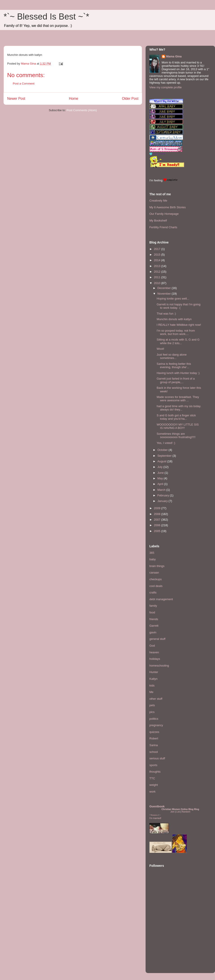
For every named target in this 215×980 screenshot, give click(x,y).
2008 (158, 514)
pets (152, 705)
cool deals (156, 586)
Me (151, 692)
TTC (152, 778)
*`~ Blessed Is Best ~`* (46, 17)
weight (154, 785)
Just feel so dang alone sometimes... (172, 356)
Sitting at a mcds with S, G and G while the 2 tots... (178, 341)
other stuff (156, 699)
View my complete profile (166, 87)
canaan (154, 573)
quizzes (154, 732)
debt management (161, 599)
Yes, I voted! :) (166, 443)
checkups (156, 579)
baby (153, 559)
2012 (158, 272)
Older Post (130, 99)
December (165, 288)
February (164, 495)
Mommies (154, 815)
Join (172, 812)
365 (152, 553)
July (160, 467)
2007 (158, 520)
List (178, 812)
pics (152, 712)
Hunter (154, 672)
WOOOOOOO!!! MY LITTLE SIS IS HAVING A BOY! (178, 426)
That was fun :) (166, 314)
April (161, 484)
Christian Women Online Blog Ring (180, 809)
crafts (153, 592)
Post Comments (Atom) (82, 110)
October (163, 450)
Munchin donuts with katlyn (174, 319)
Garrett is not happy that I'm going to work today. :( (178, 306)
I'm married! (155, 818)
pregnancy (156, 725)
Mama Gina (174, 56)
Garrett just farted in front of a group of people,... (176, 380)
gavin (153, 632)
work (152, 792)
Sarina (154, 745)
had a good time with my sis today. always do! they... (179, 408)
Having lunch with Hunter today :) (178, 373)
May (161, 478)
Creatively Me (158, 201)
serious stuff (157, 758)
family (153, 606)
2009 (158, 508)
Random (186, 812)
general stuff (157, 639)
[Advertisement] (163, 942)
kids (152, 686)
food (152, 612)
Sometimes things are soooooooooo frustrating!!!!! (176, 436)
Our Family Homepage (164, 214)
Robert (154, 738)
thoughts (155, 772)
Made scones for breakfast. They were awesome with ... (178, 399)
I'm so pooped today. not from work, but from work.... (176, 332)
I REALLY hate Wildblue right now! (179, 325)
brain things (157, 566)
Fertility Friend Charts (163, 227)
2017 (158, 249)
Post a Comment (24, 84)
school (154, 752)
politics (154, 719)
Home (74, 99)
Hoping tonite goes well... (173, 299)
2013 (158, 266)
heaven (154, 652)
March (162, 490)
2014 (158, 260)
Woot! (160, 349)
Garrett (154, 626)
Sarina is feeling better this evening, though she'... (174, 366)
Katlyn (153, 679)
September (165, 456)
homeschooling (159, 666)
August (162, 461)
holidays (155, 659)
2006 (158, 525)
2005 (158, 531)
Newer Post (16, 99)
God (152, 646)
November (165, 294)
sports (153, 765)
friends (154, 619)
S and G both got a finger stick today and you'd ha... (176, 417)
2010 (158, 283)
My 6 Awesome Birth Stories (168, 207)
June (161, 473)
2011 (158, 277)
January (163, 501)
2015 (158, 255)
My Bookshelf (158, 221)
